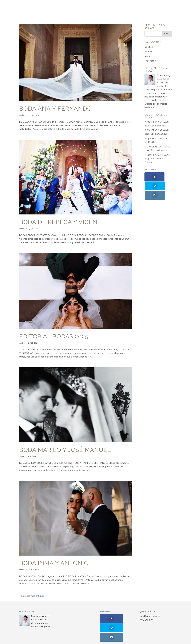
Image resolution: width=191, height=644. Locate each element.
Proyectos (150, 61)
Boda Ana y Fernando (55, 109)
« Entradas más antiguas (32, 596)
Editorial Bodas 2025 (54, 336)
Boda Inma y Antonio (54, 563)
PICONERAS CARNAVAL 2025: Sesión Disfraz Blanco (157, 159)
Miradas (148, 51)
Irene (24, 115)
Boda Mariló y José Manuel (65, 450)
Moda (147, 56)
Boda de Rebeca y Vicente (62, 222)
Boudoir (149, 47)
